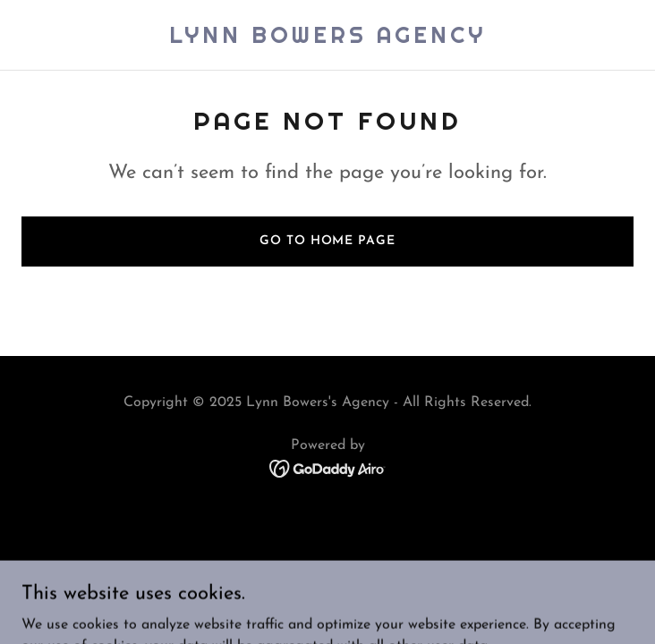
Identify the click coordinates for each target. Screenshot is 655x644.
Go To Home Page (327, 241)
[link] (327, 39)
